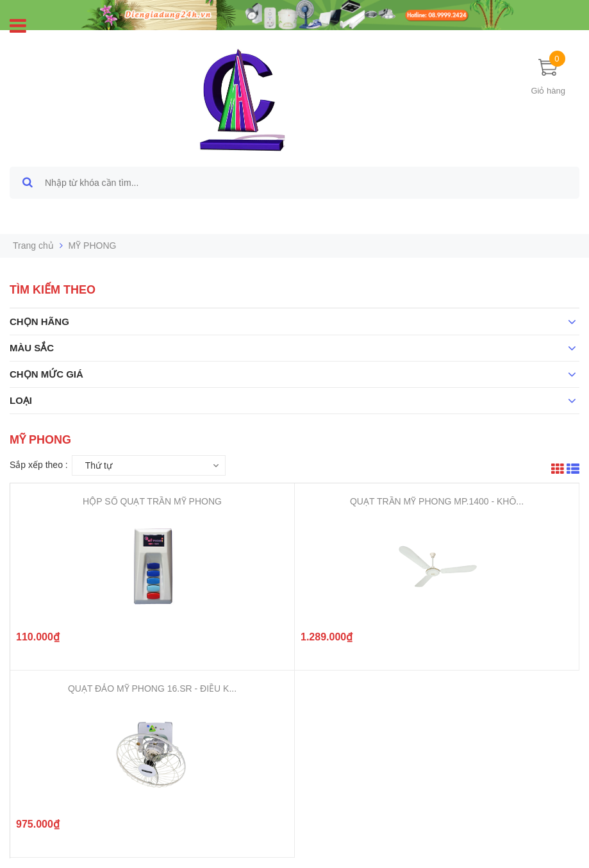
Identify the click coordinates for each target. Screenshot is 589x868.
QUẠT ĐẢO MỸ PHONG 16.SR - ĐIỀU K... (152, 689)
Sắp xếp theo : (39, 465)
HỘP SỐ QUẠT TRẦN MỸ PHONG (152, 501)
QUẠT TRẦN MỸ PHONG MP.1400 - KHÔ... (437, 501)
